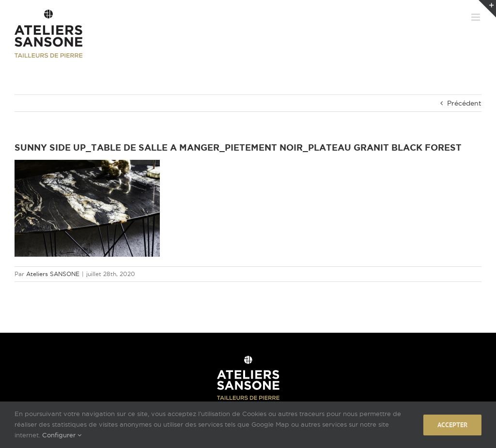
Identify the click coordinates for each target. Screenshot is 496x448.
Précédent (464, 103)
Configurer (62, 435)
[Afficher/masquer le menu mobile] (476, 17)
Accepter (452, 425)
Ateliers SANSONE (53, 274)
